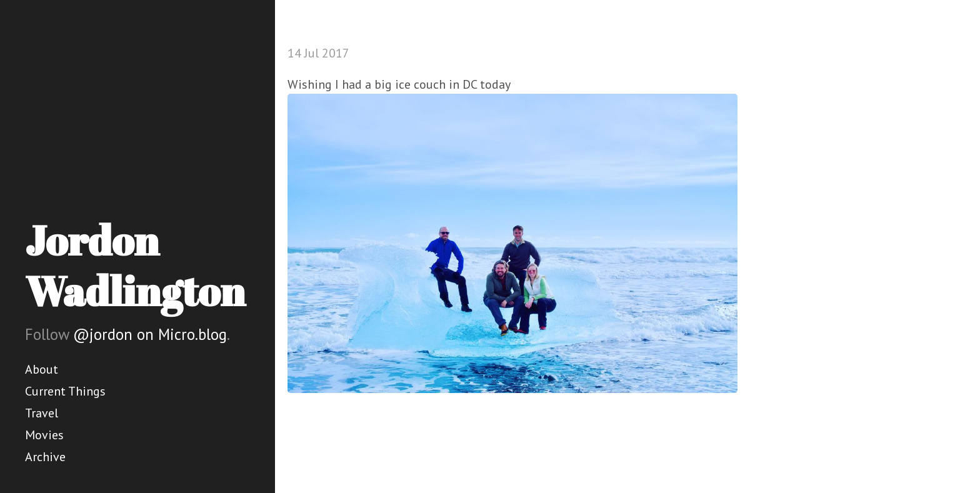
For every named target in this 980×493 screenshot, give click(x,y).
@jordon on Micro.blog (150, 334)
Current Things (65, 391)
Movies (44, 435)
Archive (45, 457)
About (42, 369)
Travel (42, 413)
